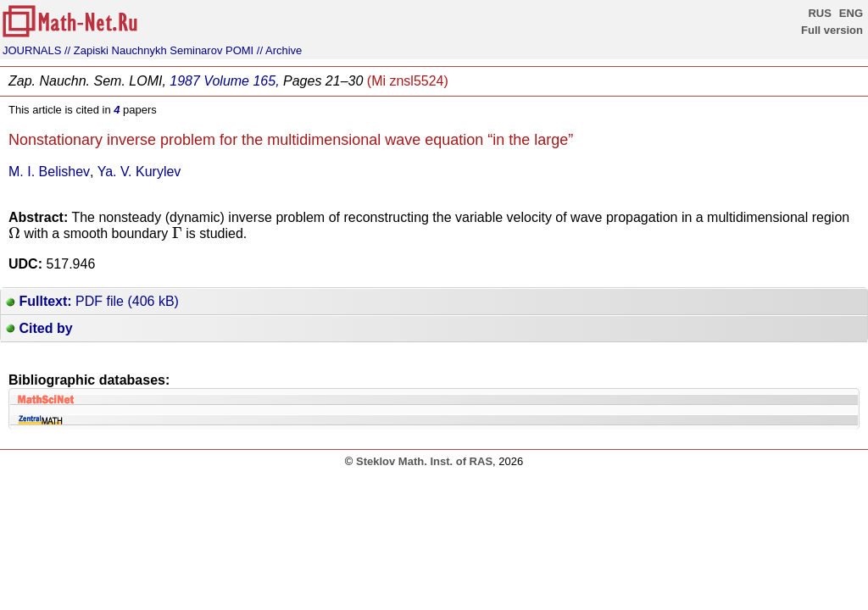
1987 (185, 81)
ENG (851, 13)
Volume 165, (241, 81)
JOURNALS (32, 50)
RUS (819, 13)
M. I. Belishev (49, 172)
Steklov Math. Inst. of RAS (424, 461)
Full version (832, 30)
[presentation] (14, 232)
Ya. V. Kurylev (139, 172)
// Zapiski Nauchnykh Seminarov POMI (159, 50)
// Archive (279, 50)
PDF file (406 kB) (92, 301)
